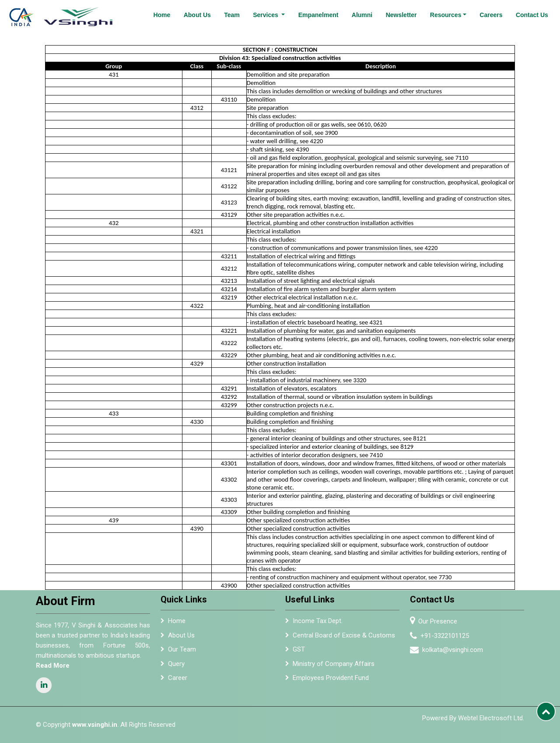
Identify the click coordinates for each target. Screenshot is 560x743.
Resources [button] (446, 15)
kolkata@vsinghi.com (456, 650)
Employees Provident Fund (331, 681)
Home (162, 15)
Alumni (362, 15)
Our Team (182, 653)
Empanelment (318, 15)
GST (299, 653)
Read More (49, 666)
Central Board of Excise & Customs (344, 638)
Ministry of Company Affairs (334, 667)
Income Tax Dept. (318, 624)
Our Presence (441, 621)
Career (178, 681)
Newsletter (401, 15)
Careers (491, 15)
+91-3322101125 (448, 636)
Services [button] (266, 15)
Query (176, 667)
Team (232, 15)
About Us (197, 15)
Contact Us (532, 15)
